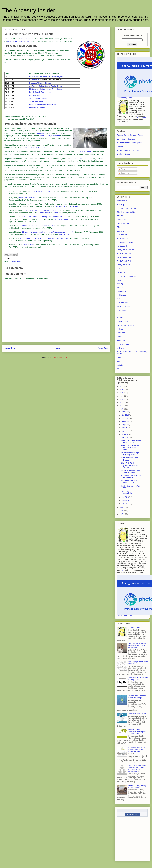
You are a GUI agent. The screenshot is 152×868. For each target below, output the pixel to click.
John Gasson (45, 136)
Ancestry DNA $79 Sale (137, 714)
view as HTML (60, 206)
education (121, 231)
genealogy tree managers (126, 276)
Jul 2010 (125, 428)
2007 (122, 514)
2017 (122, 386)
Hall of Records (86, 152)
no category (121, 310)
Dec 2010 (125, 412)
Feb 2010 (125, 500)
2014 (122, 396)
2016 (122, 390)
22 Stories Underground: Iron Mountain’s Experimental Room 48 (48, 232)
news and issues (123, 303)
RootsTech (121, 333)
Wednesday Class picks (39, 98)
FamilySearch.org (124, 265)
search (120, 337)
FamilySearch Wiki (124, 261)
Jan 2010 (125, 504)
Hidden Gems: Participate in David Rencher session (131, 448)
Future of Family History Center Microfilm (137, 787)
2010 (122, 409)
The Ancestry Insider (29, 10)
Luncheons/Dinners (37, 107)
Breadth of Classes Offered (40, 83)
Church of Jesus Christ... (126, 212)
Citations (120, 146)
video (56, 213)
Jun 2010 (125, 431)
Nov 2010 (125, 415)
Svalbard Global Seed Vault (35, 147)
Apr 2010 (125, 438)
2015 (122, 393)
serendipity (121, 340)
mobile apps (122, 295)
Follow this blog (132, 814)
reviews (120, 329)
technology (121, 348)
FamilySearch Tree (124, 257)
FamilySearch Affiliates (125, 250)
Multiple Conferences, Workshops (43, 104)
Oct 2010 (125, 418)
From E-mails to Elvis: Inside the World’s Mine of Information (44, 238)
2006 (144, 118)
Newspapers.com (123, 307)
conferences (17, 261)
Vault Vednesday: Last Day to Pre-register (131, 476)
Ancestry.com (122, 201)
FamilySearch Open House (40, 92)
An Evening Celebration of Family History (46, 86)
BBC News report (61, 219)
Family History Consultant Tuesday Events (131, 471)
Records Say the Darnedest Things (130, 135)
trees (119, 357)
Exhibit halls (34, 80)
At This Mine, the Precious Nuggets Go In (40, 210)
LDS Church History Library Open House (46, 89)
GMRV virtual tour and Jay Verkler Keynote (46, 77)
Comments (124, 173)
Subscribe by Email (125, 98)
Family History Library (125, 242)
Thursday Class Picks (38, 101)
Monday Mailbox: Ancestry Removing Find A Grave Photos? (137, 732)
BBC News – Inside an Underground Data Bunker (42, 217)
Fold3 (119, 269)
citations (120, 216)
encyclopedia (122, 235)
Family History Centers (125, 239)
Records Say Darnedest (126, 325)
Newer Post (10, 348)
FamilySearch (122, 246)
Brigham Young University (127, 208)
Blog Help (121, 205)
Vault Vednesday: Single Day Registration (130, 454)
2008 (122, 511)
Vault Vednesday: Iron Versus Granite (129, 482)
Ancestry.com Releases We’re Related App (137, 697)
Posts (122, 169)
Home (57, 348)
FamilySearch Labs (124, 254)
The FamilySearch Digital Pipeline (129, 143)
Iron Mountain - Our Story (42, 191)
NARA (119, 299)
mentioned (41, 133)
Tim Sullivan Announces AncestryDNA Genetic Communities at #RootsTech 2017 (137, 769)
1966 (136, 118)
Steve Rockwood (123, 344)
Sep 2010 (125, 421)
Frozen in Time (28, 245)
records (120, 318)
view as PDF (74, 206)
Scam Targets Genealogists (127, 492)
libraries (120, 288)
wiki (118, 369)
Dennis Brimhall (123, 223)
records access (123, 322)
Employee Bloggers (124, 154)
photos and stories (124, 314)
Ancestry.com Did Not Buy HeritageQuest (138, 679)
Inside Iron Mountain (27, 198)
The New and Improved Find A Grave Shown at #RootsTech (137, 646)
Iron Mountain (78, 159)
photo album (45, 213)
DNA (119, 227)
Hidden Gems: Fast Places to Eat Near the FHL (131, 441)
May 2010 (125, 434)
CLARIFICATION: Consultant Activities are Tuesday (131, 465)
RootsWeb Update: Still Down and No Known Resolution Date (137, 750)
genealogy (121, 272)
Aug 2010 (125, 425)
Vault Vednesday (27, 39)
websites (120, 365)
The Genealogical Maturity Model (129, 150)
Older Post (103, 348)
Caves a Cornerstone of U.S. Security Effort (38, 226)
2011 (122, 406)
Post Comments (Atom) (62, 357)
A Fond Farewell (134, 628)
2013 (122, 399)
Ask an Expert (35, 95)
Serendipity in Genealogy (126, 139)
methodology (122, 291)
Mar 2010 (125, 497)
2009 (122, 508)
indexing (120, 284)
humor (119, 280)
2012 (122, 403)
